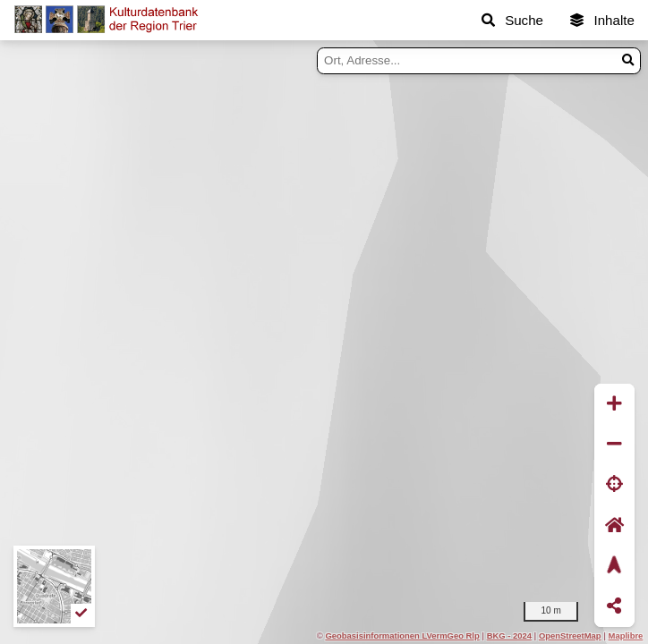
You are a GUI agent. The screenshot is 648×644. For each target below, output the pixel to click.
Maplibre (626, 636)
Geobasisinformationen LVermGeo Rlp (402, 636)
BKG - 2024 (509, 636)
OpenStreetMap (570, 636)
